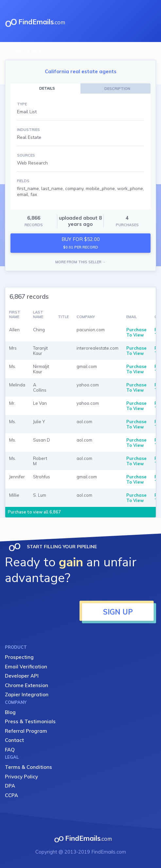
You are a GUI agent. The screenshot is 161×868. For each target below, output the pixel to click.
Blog (10, 712)
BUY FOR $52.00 (81, 243)
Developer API (22, 676)
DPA (10, 786)
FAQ (10, 750)
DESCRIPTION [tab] (117, 89)
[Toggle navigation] (151, 21)
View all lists (26, 51)
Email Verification (26, 667)
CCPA (11, 795)
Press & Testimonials (30, 721)
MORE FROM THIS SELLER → (81, 262)
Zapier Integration (27, 694)
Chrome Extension (27, 685)
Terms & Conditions (28, 767)
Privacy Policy (21, 777)
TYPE (22, 104)
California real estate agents (81, 71)
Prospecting (19, 657)
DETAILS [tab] (47, 88)
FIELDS (23, 181)
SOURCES (26, 155)
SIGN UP (118, 612)
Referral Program (26, 731)
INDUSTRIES (28, 130)
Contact (14, 740)
